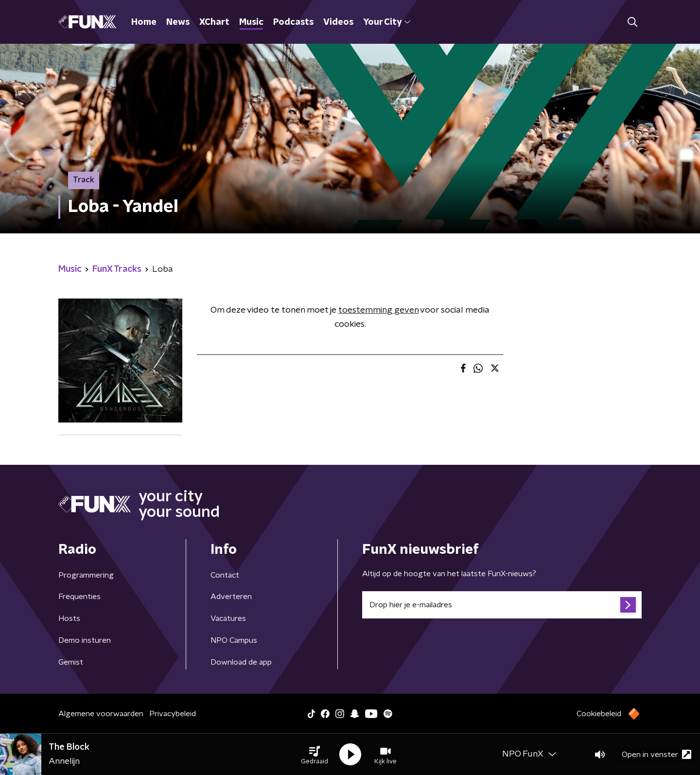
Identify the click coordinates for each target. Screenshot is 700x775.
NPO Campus (234, 640)
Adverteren (231, 597)
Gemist (71, 662)
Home (144, 22)
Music (251, 22)
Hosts (69, 618)
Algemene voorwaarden (101, 714)
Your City (387, 22)
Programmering (86, 575)
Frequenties (79, 597)
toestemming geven (378, 310)
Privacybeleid (173, 714)
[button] (315, 755)
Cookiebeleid (599, 714)
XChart (214, 22)
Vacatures (228, 618)
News (178, 22)
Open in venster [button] (656, 754)
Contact (225, 575)
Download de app (241, 662)
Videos (338, 22)
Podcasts (293, 22)
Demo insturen (85, 640)
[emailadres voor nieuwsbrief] (502, 605)
